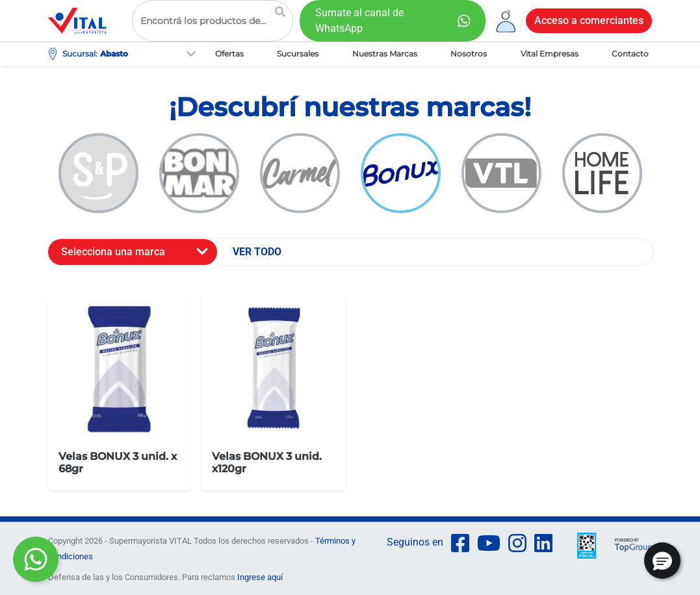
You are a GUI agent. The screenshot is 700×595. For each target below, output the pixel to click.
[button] (662, 561)
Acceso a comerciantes (589, 20)
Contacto (630, 54)
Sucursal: (80, 54)
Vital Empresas (550, 54)
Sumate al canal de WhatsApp (359, 20)
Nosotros (469, 54)
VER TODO (257, 252)
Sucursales (298, 54)
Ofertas (229, 54)
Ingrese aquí (260, 577)
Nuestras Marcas (385, 54)
